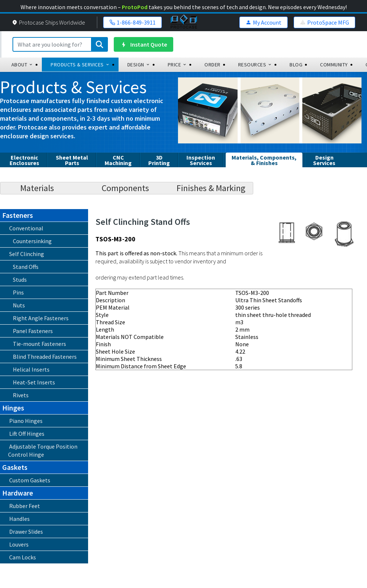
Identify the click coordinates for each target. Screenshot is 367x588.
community (334, 65)
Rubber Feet (25, 506)
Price (177, 65)
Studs (20, 280)
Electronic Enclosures (24, 160)
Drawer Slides (26, 532)
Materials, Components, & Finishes (264, 160)
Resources (255, 65)
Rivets (21, 395)
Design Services (324, 160)
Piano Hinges (26, 421)
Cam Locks (23, 557)
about (22, 65)
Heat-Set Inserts (34, 382)
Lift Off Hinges (27, 434)
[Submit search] (99, 44)
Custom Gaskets (30, 480)
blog (296, 65)
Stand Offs (26, 267)
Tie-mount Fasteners (39, 344)
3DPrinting (159, 160)
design (139, 65)
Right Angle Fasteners (41, 318)
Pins (18, 292)
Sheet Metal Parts (72, 160)
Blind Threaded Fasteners (45, 357)
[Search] (60, 44)
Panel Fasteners (33, 331)
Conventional (26, 228)
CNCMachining (118, 160)
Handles (19, 519)
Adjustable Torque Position (41, 450)
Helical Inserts (31, 369)
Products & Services (80, 65)
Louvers (19, 544)
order (212, 65)
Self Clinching (27, 254)
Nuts (19, 305)
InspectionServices (201, 160)
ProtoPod (135, 7)
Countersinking (32, 241)
